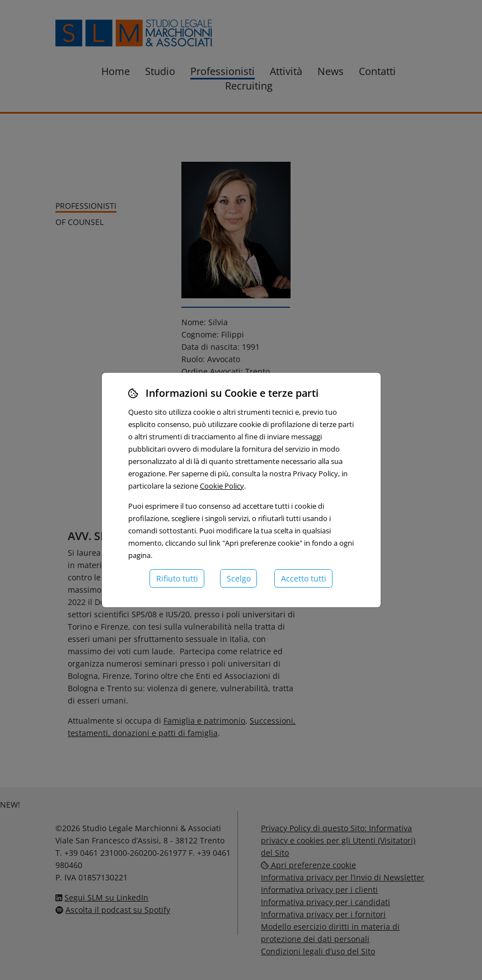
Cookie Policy (222, 486)
